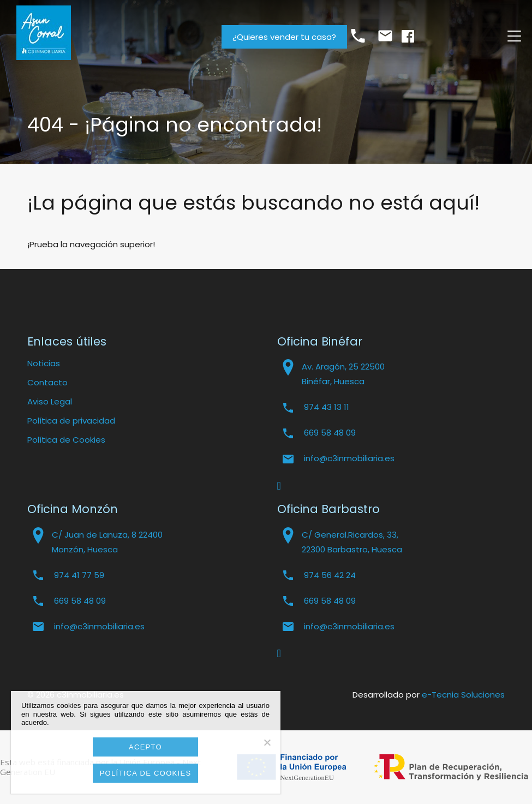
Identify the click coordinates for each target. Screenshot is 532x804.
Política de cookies (146, 773)
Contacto (47, 382)
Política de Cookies (66, 440)
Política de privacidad (71, 421)
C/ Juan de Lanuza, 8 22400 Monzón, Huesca (107, 542)
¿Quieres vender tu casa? (284, 37)
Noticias (44, 363)
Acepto (145, 747)
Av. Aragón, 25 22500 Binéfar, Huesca (343, 374)
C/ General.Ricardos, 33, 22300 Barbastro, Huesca (352, 542)
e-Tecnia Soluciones (463, 695)
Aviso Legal (50, 401)
